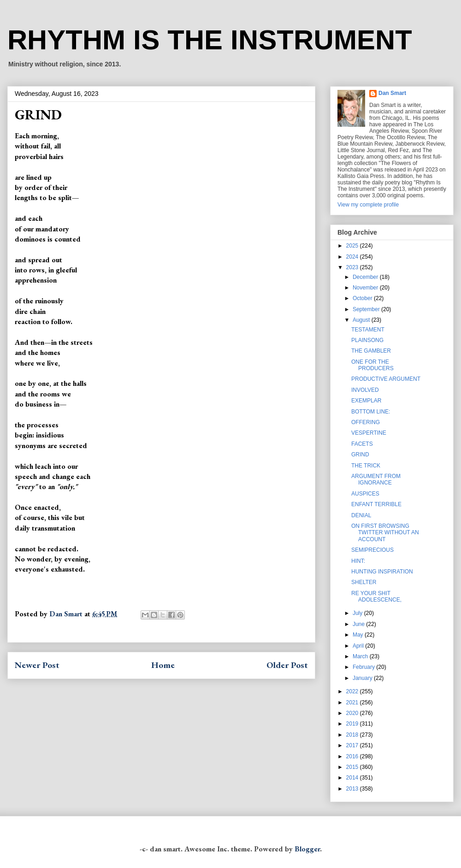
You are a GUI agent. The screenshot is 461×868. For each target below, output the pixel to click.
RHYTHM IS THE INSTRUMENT (210, 40)
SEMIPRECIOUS (372, 550)
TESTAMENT (368, 330)
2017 (353, 745)
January (363, 678)
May (359, 635)
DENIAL (361, 515)
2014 (353, 778)
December (366, 277)
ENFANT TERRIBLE (376, 504)
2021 (353, 703)
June (359, 624)
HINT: (358, 561)
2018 (353, 735)
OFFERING (366, 422)
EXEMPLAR (366, 401)
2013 (353, 789)
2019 (353, 724)
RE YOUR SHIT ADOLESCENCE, (376, 596)
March (361, 656)
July (358, 613)
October (363, 298)
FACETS (362, 444)
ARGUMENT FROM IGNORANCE (376, 479)
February (364, 667)
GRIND (360, 455)
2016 (353, 756)
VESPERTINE (369, 433)
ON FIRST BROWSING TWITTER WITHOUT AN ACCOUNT (385, 533)
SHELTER (364, 582)
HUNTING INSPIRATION (382, 572)
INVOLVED (365, 390)
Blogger (307, 849)
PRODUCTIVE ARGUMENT (386, 379)
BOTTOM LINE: (371, 412)
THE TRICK (366, 466)
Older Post (287, 665)
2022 (353, 691)
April (359, 646)
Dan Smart (392, 93)
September (367, 309)
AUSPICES (365, 494)
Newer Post (37, 665)
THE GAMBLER (371, 351)
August (362, 320)
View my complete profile (368, 205)
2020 (353, 713)
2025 (353, 246)
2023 (353, 267)
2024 (353, 257)
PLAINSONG (367, 340)
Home (163, 665)
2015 (353, 767)
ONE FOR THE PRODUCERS (372, 365)
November (366, 288)
